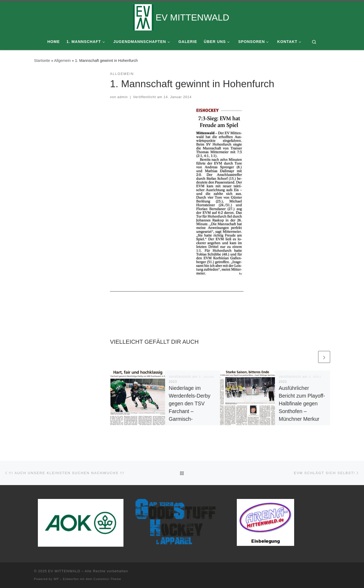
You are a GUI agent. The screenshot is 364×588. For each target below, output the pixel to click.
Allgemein (63, 61)
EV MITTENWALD (64, 571)
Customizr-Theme (107, 579)
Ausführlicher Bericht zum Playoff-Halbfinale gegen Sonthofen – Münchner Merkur (302, 404)
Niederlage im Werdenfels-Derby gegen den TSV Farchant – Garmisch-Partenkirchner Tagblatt (190, 411)
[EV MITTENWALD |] (143, 17)
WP (56, 579)
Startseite (42, 61)
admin (123, 97)
